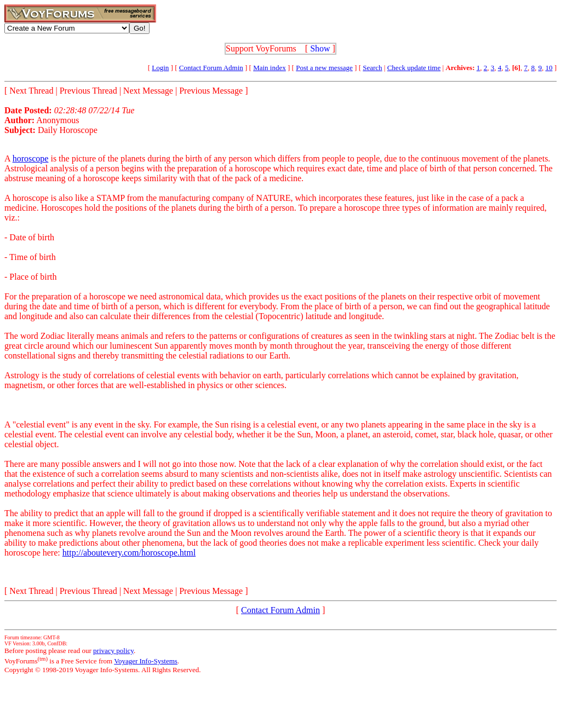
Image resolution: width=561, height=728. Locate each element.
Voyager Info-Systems (146, 661)
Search (372, 68)
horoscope (31, 158)
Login (160, 68)
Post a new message (324, 68)
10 (549, 68)
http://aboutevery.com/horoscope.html (129, 553)
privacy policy (113, 651)
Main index (270, 68)
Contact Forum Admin (211, 68)
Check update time (414, 68)
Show (320, 48)
